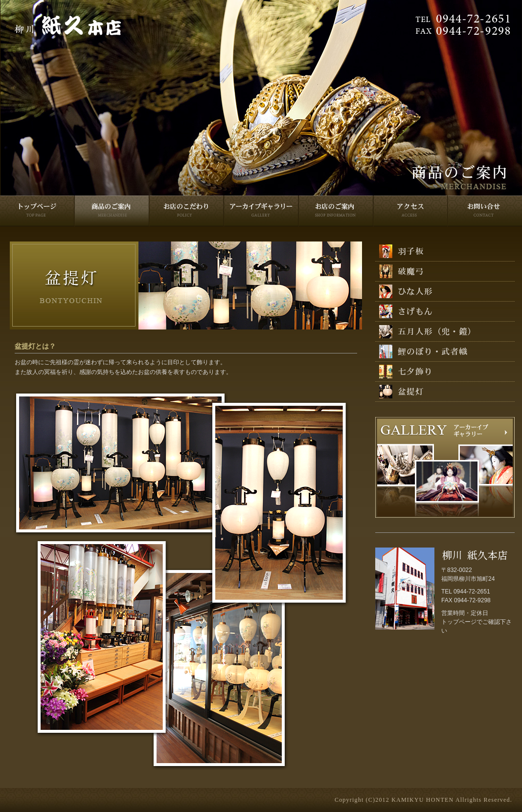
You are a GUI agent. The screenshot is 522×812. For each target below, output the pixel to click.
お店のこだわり (186, 211)
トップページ (37, 211)
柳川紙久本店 (68, 26)
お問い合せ (484, 211)
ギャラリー (261, 211)
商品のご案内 (112, 211)
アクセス (410, 211)
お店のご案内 (336, 211)
